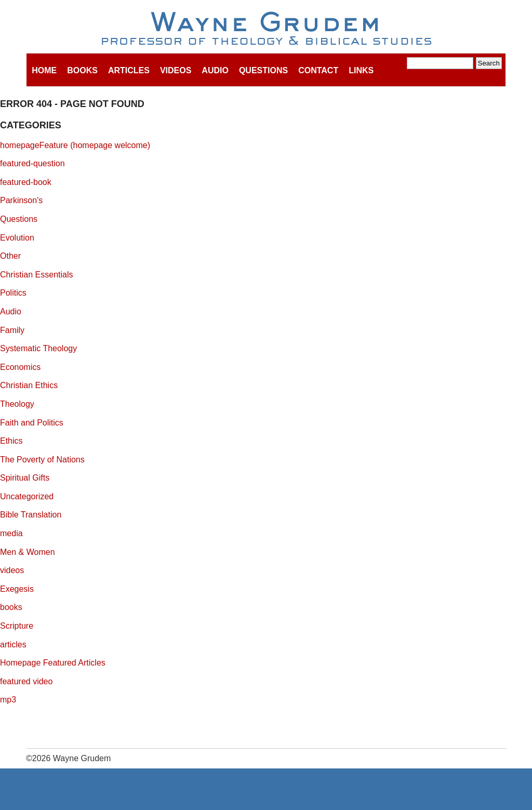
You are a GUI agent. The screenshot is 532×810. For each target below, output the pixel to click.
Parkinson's (21, 200)
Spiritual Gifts (25, 478)
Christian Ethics (29, 385)
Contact (318, 70)
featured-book (26, 182)
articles (13, 645)
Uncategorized (27, 496)
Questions (263, 70)
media (11, 533)
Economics (20, 367)
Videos (176, 70)
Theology (17, 404)
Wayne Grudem (266, 29)
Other (10, 256)
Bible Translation (31, 515)
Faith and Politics (32, 423)
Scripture (17, 626)
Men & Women (28, 552)
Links (361, 70)
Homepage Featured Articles (53, 663)
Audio (215, 70)
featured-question (32, 163)
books (11, 607)
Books (82, 70)
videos (12, 570)
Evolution (17, 238)
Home (44, 70)
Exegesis (17, 589)
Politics (13, 293)
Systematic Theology (38, 348)
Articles (129, 70)
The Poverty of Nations (42, 460)
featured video (26, 681)
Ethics (11, 441)
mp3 (8, 700)
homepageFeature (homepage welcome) (75, 145)
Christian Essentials (37, 275)
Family (12, 330)
